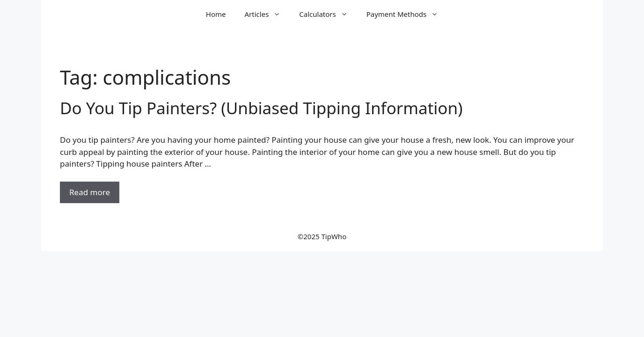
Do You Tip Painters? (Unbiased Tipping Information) (261, 108)
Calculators (328, 14)
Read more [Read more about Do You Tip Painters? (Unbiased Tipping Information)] (90, 192)
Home (216, 14)
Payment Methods (407, 14)
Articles (267, 14)
